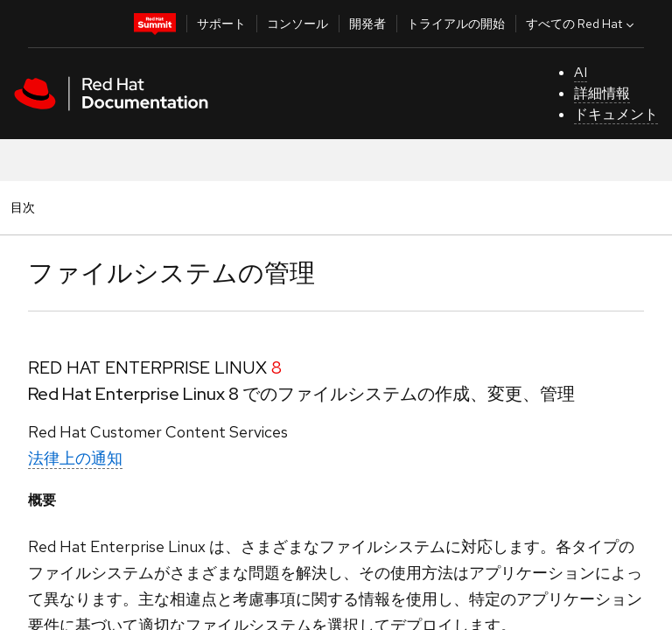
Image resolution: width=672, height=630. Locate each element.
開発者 (367, 24)
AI (581, 72)
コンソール (297, 24)
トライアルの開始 (456, 24)
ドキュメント (616, 114)
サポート (221, 24)
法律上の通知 (75, 458)
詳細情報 (602, 93)
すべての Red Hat (582, 24)
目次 (25, 207)
